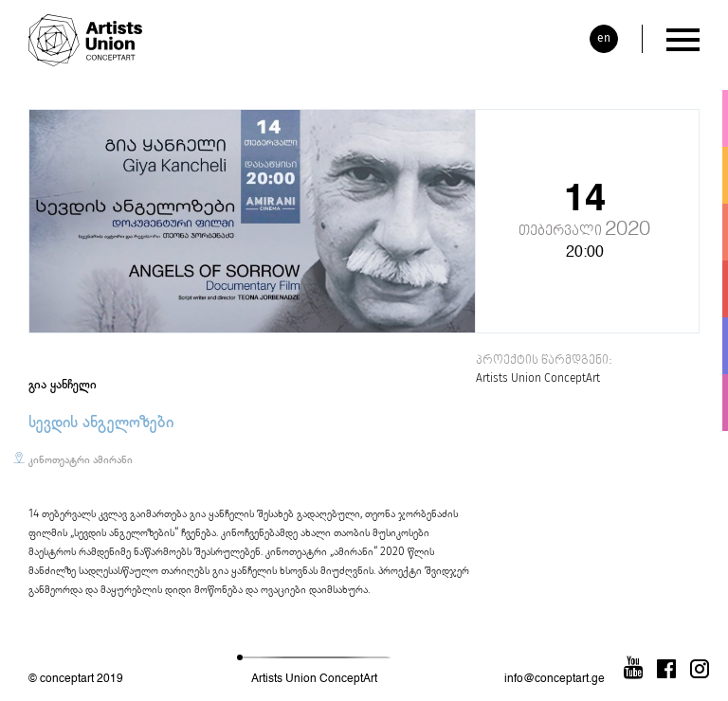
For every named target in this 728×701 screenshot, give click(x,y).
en (604, 38)
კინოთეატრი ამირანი (81, 460)
